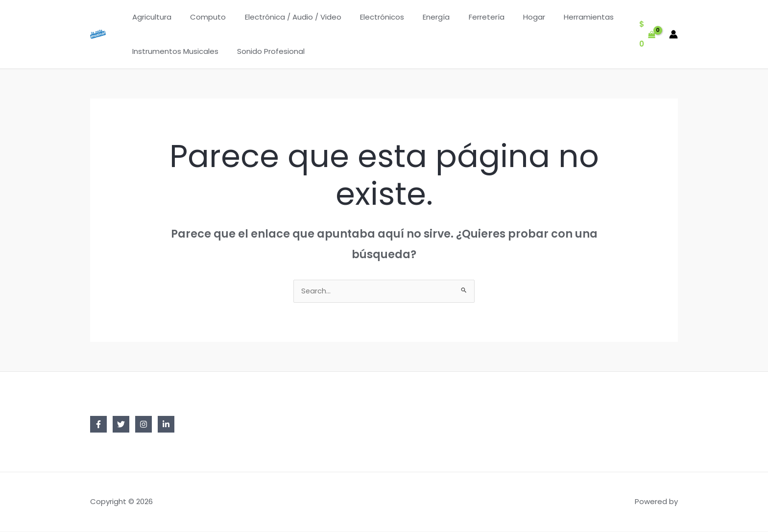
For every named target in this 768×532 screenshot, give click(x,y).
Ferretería (464, 17)
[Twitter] (121, 425)
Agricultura (150, 17)
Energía (418, 17)
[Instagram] (144, 425)
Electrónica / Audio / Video (283, 17)
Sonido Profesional (265, 51)
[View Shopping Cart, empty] (647, 35)
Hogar (508, 17)
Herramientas (558, 17)
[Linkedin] (166, 425)
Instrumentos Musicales (173, 51)
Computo (202, 17)
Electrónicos (368, 17)
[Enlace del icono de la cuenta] (673, 34)
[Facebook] (98, 425)
